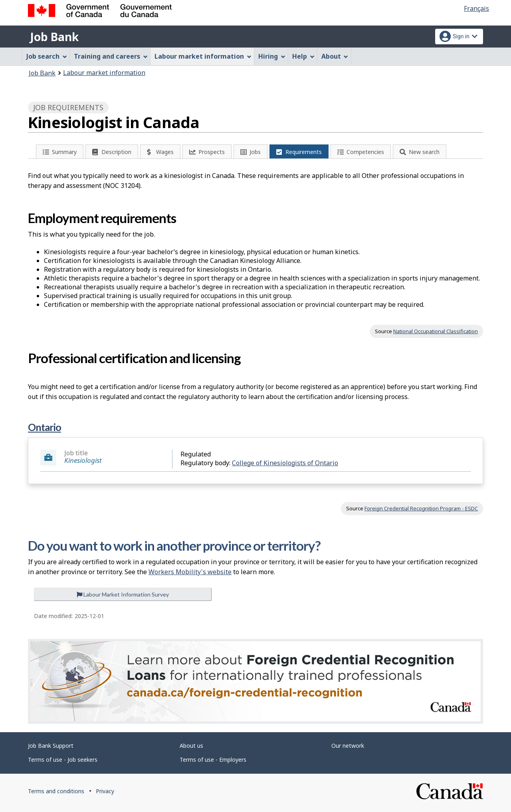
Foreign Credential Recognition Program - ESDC (421, 508)
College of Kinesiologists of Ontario (285, 463)
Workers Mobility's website (190, 572)
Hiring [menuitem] (272, 56)
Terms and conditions (56, 791)
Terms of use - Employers (213, 760)
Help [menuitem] (303, 56)
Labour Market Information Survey (123, 594)
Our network (348, 746)
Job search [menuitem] (47, 56)
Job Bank (54, 37)
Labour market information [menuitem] (203, 56)
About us (191, 746)
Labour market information (104, 73)
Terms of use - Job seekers (63, 760)
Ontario (45, 427)
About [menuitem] (335, 56)
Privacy (105, 791)
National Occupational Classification (436, 331)
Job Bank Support (51, 746)
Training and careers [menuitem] (111, 56)
